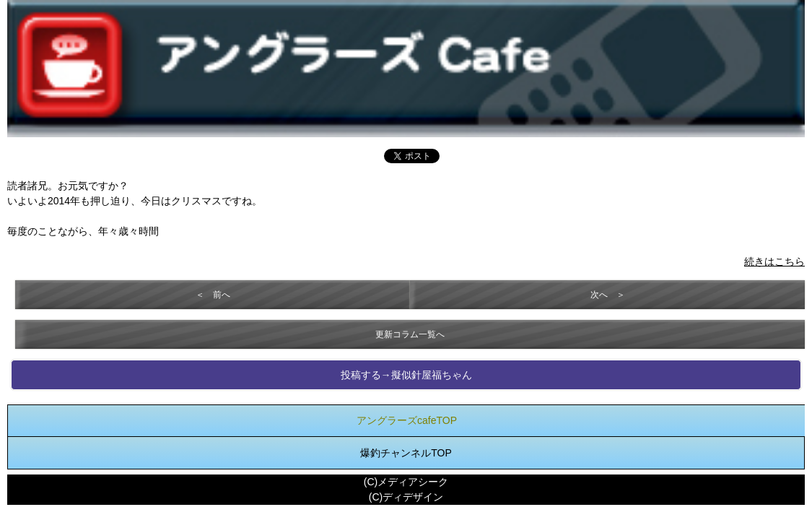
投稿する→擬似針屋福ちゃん (406, 375)
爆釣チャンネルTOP (406, 453)
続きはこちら (774, 261)
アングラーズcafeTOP (407, 420)
